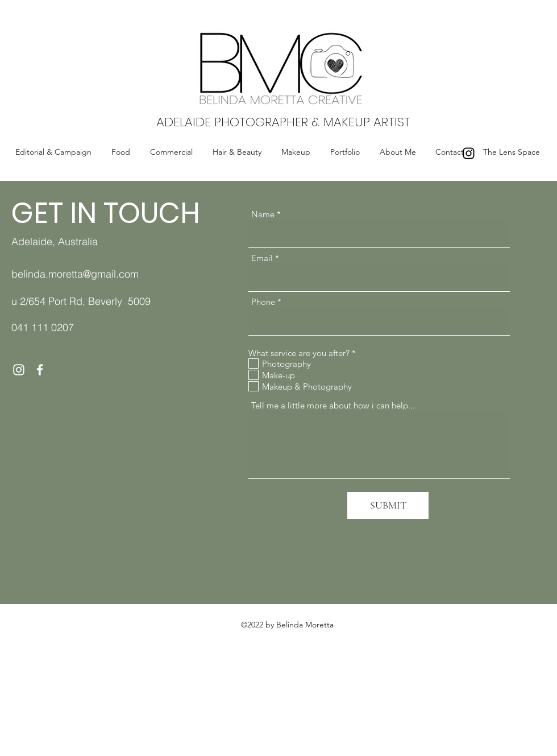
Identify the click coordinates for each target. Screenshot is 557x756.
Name (263, 214)
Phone (263, 302)
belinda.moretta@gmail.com (75, 274)
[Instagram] (469, 153)
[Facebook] (40, 370)
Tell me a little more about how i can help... (333, 405)
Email (262, 258)
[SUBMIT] (388, 505)
